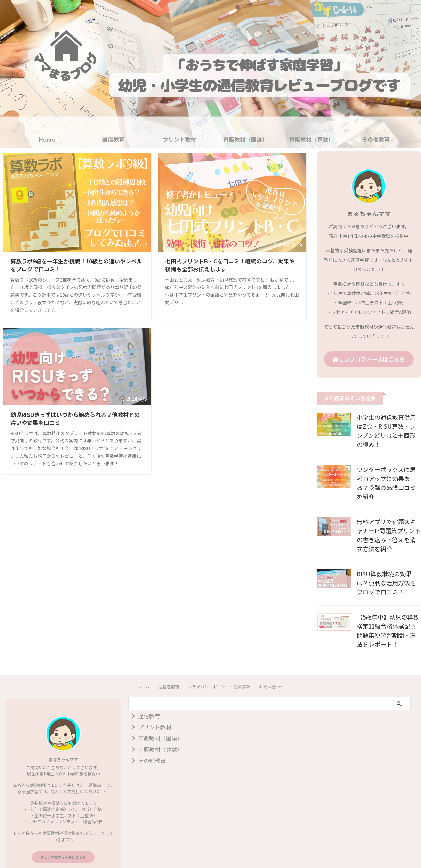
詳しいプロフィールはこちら (369, 358)
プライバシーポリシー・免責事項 (219, 667)
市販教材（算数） (311, 139)
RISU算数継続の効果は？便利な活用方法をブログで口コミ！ (388, 564)
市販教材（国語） (245, 139)
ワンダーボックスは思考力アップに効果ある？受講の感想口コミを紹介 (388, 468)
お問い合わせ (272, 667)
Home (47, 139)
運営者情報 (169, 667)
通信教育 (113, 139)
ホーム (143, 667)
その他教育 (376, 139)
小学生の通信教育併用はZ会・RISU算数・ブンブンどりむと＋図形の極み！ (387, 425)
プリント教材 (179, 139)
